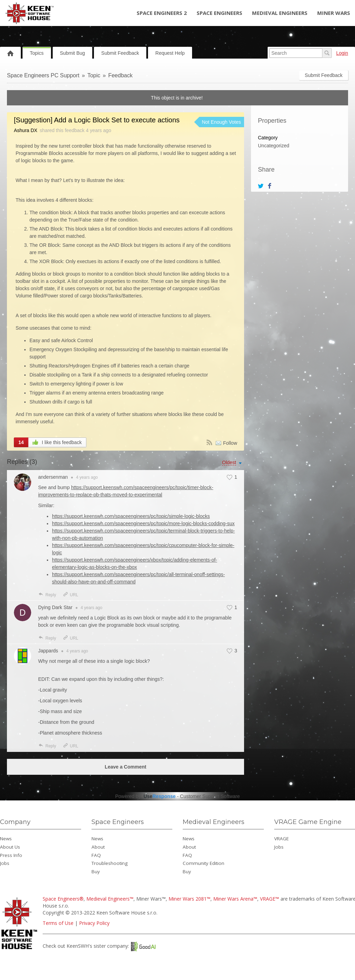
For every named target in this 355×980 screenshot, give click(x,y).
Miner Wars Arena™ (235, 899)
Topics (37, 53)
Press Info (11, 855)
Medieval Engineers (280, 13)
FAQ (96, 855)
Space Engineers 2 (162, 13)
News (6, 839)
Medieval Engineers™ (110, 899)
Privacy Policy (94, 923)
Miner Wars (334, 13)
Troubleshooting (110, 863)
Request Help (170, 53)
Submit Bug (72, 53)
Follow (230, 443)
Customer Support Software (210, 796)
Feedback (120, 75)
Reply (47, 595)
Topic (94, 75)
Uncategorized (274, 146)
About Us (10, 847)
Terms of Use (58, 923)
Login (342, 53)
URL (71, 595)
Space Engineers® (63, 899)
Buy (96, 871)
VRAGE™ (270, 899)
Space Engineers (219, 13)
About (98, 847)
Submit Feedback (120, 53)
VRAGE (282, 839)
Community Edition (204, 863)
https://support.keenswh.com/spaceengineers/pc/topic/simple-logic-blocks (131, 516)
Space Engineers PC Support (43, 75)
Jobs (5, 863)
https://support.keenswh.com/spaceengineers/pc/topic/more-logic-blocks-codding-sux (143, 523)
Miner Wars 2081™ (189, 899)
